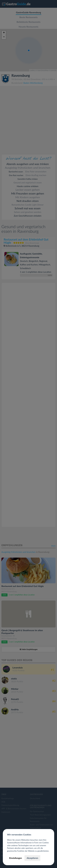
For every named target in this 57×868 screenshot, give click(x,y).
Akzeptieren (32, 858)
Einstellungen (16, 858)
